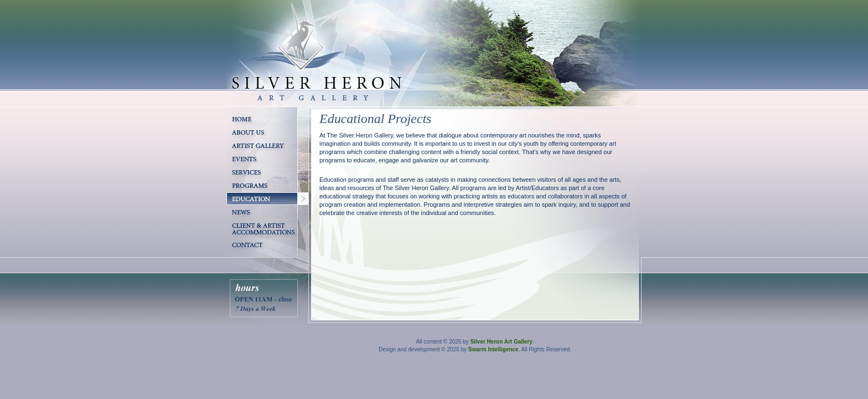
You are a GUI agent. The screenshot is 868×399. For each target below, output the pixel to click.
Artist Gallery (246, 156)
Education (241, 209)
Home (235, 130)
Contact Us (242, 256)
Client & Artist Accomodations (249, 247)
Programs (241, 196)
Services (239, 183)
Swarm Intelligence (494, 349)
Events (236, 170)
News (234, 223)
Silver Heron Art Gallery (501, 342)
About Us (240, 143)
